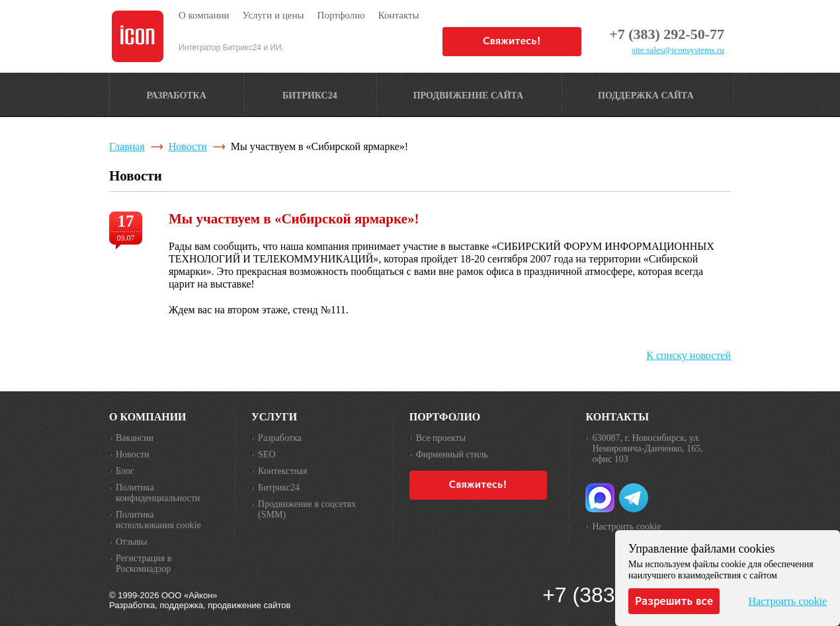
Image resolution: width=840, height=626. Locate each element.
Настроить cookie (626, 527)
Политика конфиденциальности (158, 493)
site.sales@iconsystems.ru (678, 50)
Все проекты (441, 438)
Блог (125, 471)
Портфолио (445, 417)
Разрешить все (674, 601)
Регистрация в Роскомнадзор (144, 564)
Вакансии (135, 438)
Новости (188, 146)
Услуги (274, 417)
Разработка (280, 438)
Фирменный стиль (452, 454)
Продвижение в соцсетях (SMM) (307, 509)
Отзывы (131, 542)
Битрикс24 (279, 488)
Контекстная (282, 471)
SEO (267, 454)
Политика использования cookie (158, 520)
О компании (148, 417)
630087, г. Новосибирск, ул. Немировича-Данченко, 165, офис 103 (647, 449)
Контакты (617, 417)
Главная (127, 146)
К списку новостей (689, 355)
